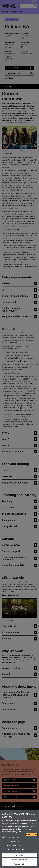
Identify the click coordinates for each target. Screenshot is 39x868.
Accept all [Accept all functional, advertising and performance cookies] (19, 855)
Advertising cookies (12, 845)
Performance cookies (13, 850)
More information (19, 864)
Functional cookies (12, 841)
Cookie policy (32, 835)
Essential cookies (11, 837)
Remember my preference (19, 860)
